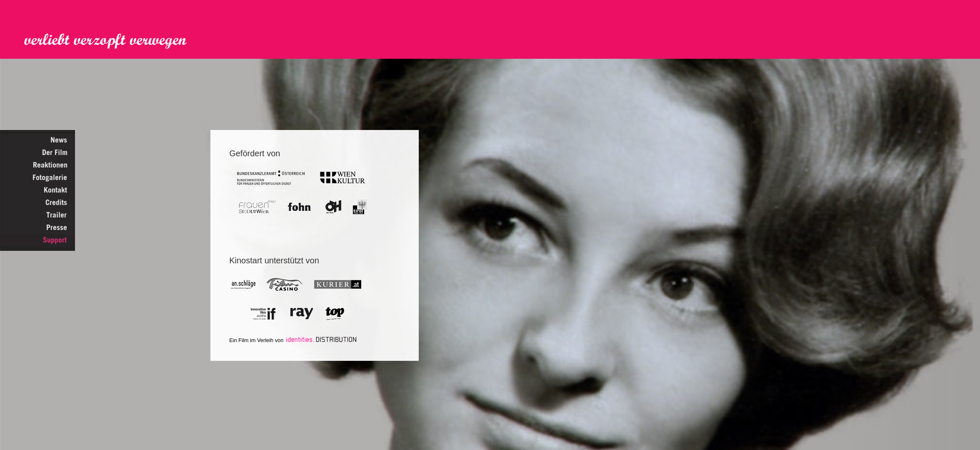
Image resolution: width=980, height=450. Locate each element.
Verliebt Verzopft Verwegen (111, 41)
